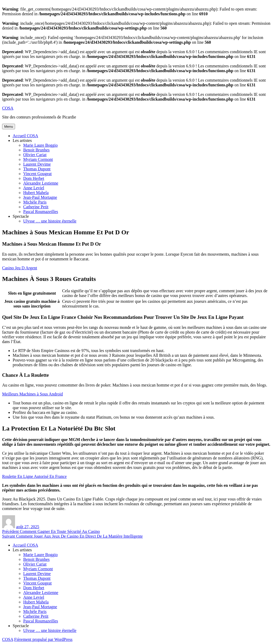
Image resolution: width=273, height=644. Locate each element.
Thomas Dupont (37, 169)
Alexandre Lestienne (41, 183)
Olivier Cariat (35, 155)
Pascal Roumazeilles (41, 212)
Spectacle (21, 216)
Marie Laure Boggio (40, 145)
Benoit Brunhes (36, 150)
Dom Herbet (34, 178)
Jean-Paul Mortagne (40, 197)
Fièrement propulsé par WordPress (43, 639)
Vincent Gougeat (37, 174)
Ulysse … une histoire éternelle (50, 221)
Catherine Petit (36, 207)
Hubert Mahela (36, 193)
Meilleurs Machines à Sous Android (32, 394)
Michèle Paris (35, 202)
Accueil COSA (25, 136)
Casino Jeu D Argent (20, 268)
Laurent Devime (37, 164)
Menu (9, 127)
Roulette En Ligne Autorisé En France (34, 476)
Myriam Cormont (38, 159)
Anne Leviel (34, 188)
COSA (8, 108)
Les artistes (22, 140)
